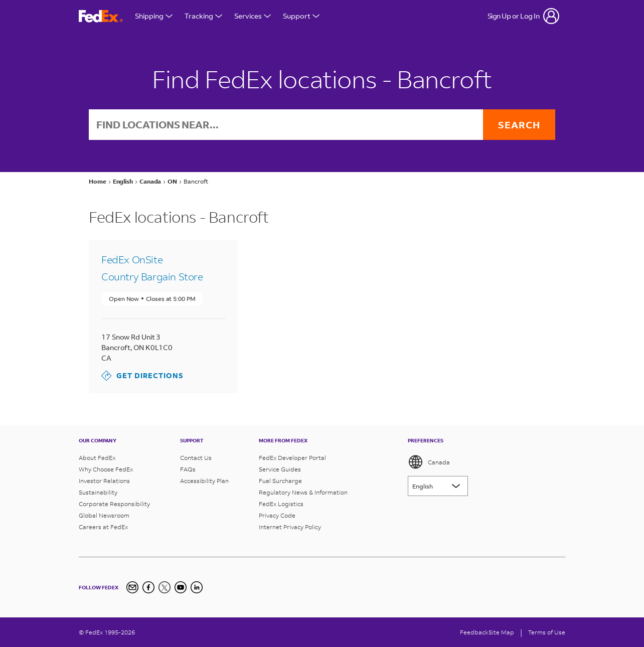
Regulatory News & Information (303, 492)
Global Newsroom (104, 515)
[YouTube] (181, 587)
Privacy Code (277, 515)
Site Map (501, 632)
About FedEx (97, 458)
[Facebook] (148, 587)
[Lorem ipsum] (438, 486)
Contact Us (196, 458)
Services (253, 16)
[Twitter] (165, 587)
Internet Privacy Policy (290, 527)
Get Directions (142, 376)
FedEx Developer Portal (292, 458)
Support (301, 16)
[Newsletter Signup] (132, 587)
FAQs (188, 469)
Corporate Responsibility (114, 504)
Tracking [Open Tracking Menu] (203, 16)
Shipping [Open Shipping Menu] (154, 16)
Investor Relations (104, 481)
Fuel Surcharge (280, 481)
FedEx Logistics (281, 504)
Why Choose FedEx (106, 469)
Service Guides (280, 469)
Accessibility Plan (204, 481)
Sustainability (98, 492)
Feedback (474, 632)
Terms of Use (547, 632)
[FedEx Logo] (101, 16)
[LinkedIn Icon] (197, 587)
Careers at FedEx (103, 527)
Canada (429, 462)
